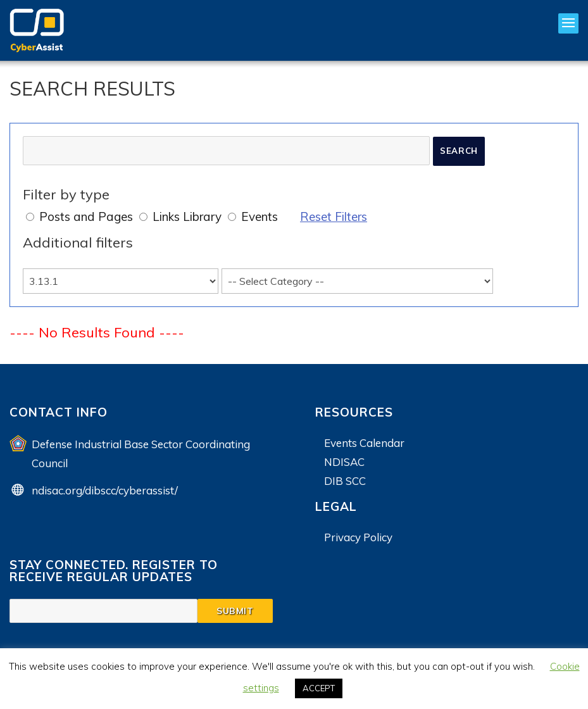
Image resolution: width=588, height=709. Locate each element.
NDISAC (344, 462)
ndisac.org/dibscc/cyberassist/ (105, 490)
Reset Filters (334, 216)
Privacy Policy (358, 537)
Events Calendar (364, 443)
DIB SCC (345, 481)
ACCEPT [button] (319, 688)
